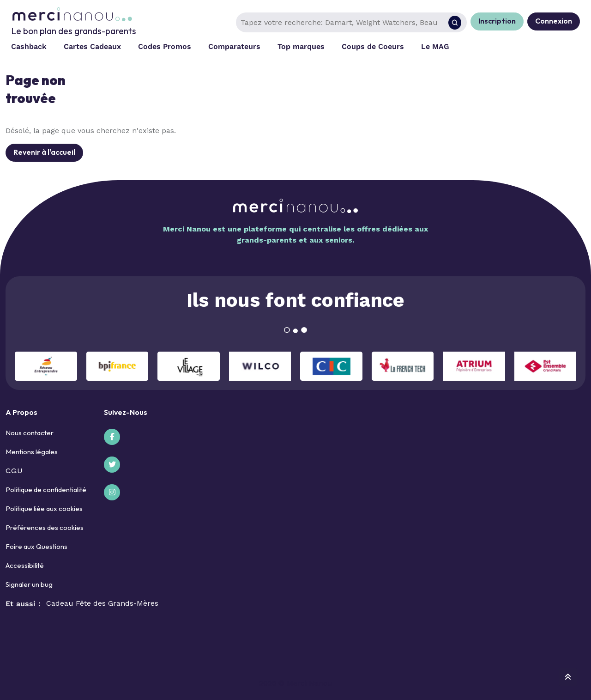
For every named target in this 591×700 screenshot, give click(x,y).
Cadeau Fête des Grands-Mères (102, 603)
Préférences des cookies (45, 527)
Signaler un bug (29, 584)
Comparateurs (234, 46)
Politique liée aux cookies (44, 508)
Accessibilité (25, 565)
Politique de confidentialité (46, 490)
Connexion (554, 21)
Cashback (29, 46)
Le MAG (435, 46)
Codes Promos (165, 46)
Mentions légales (32, 452)
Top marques (301, 46)
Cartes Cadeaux (92, 46)
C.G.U (14, 471)
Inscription (497, 21)
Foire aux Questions (36, 546)
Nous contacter (30, 433)
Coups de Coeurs (373, 46)
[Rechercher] (455, 23)
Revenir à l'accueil (44, 152)
